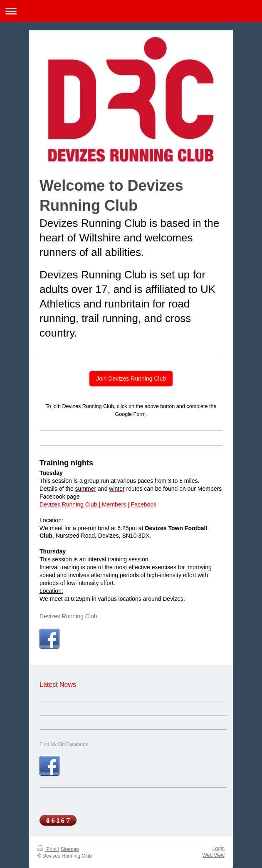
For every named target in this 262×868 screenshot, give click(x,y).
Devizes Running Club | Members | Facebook (98, 504)
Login (219, 848)
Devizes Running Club (68, 616)
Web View (213, 855)
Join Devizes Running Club (131, 379)
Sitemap (70, 849)
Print (48, 849)
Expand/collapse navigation (131, 11)
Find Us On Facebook (64, 744)
